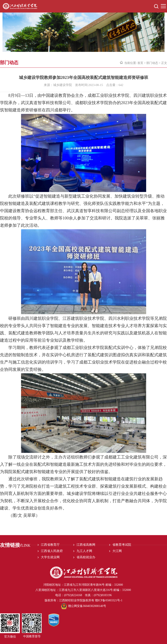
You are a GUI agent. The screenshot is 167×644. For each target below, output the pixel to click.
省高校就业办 (86, 557)
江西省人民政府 (52, 551)
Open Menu (163, 6)
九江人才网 (84, 551)
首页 (140, 63)
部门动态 (152, 63)
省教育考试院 (122, 545)
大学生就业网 (50, 557)
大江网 (117, 551)
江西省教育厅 (50, 545)
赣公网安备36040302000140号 (84, 606)
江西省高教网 (86, 545)
